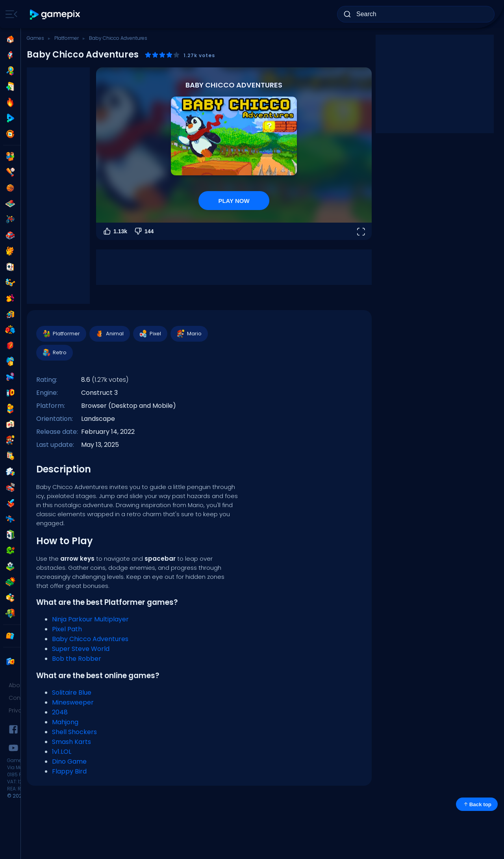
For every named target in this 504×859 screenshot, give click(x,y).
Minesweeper (73, 702)
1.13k (115, 231)
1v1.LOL (62, 752)
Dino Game (69, 761)
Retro (54, 353)
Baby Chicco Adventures (90, 639)
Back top (477, 804)
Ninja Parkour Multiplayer (90, 619)
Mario (189, 334)
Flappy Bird (69, 771)
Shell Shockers (74, 732)
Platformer (67, 38)
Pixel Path (67, 629)
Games (35, 38)
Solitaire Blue (72, 693)
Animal (109, 334)
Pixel (150, 334)
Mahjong (65, 722)
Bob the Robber (77, 659)
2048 (60, 712)
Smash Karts (71, 742)
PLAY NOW (234, 201)
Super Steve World (81, 649)
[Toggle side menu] (10, 14)
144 (144, 231)
